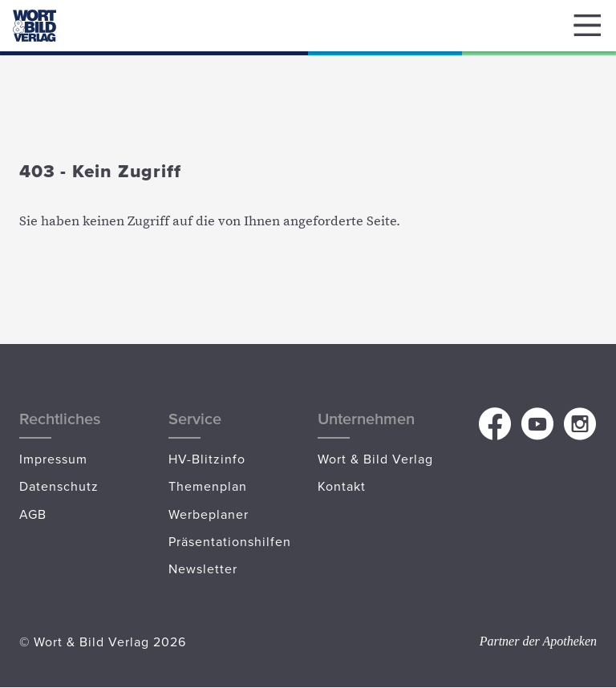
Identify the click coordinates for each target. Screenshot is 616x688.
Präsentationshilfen (230, 541)
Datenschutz (59, 486)
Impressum (53, 459)
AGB (33, 514)
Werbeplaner (209, 514)
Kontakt (342, 486)
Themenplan (208, 486)
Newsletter (203, 569)
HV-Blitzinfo (207, 459)
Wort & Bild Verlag (375, 459)
